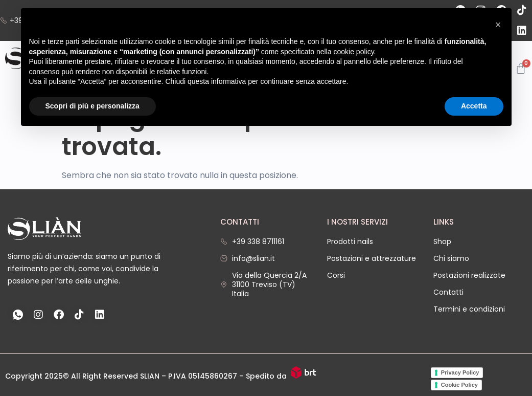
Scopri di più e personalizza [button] (92, 106)
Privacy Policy (460, 372)
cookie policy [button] (353, 52)
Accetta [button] (474, 106)
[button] (498, 25)
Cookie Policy (459, 385)
